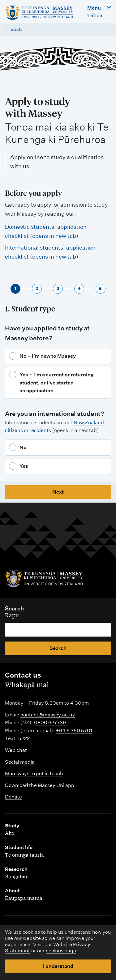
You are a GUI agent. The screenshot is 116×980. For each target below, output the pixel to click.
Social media (20, 762)
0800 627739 (50, 722)
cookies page (61, 951)
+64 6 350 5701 (74, 731)
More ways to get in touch (34, 773)
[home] (42, 13)
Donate (13, 797)
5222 (24, 738)
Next (58, 492)
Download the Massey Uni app (40, 785)
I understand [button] (58, 966)
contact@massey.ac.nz (48, 715)
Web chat (16, 750)
